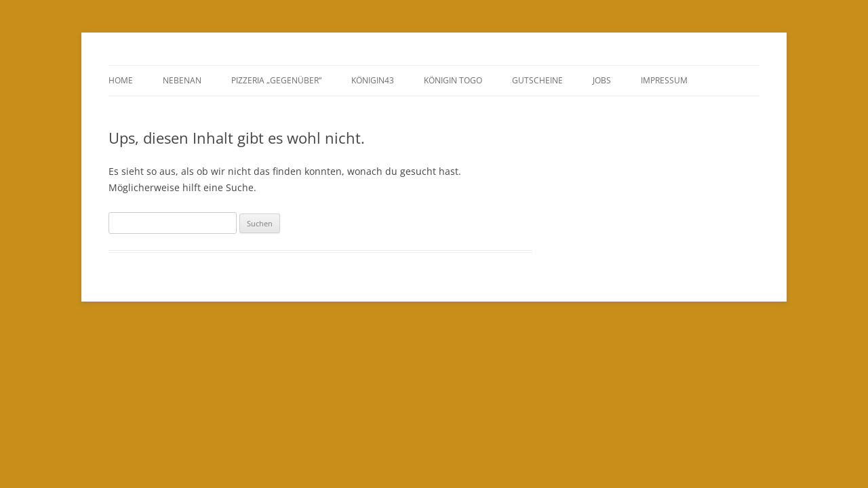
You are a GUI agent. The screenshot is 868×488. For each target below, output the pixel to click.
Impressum (664, 80)
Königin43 (373, 80)
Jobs (602, 80)
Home (121, 80)
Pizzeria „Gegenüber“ (276, 80)
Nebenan (182, 80)
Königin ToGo (453, 80)
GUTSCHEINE (537, 80)
